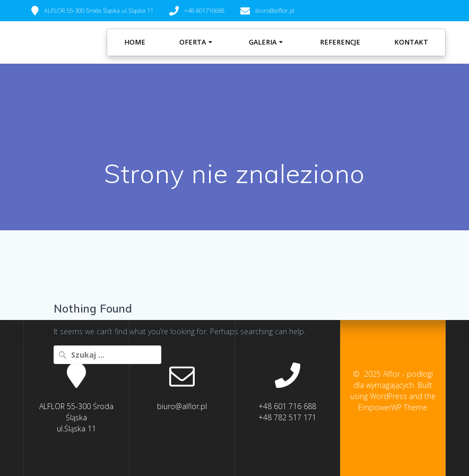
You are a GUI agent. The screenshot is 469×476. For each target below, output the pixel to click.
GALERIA (263, 42)
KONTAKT (411, 42)
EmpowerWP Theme (393, 407)
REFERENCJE (340, 42)
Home (135, 42)
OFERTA (193, 42)
